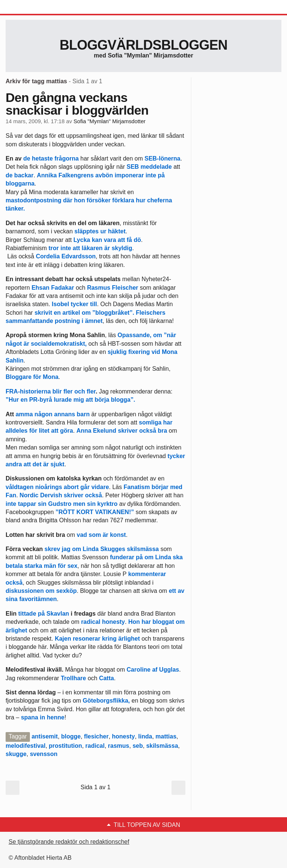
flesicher (96, 736)
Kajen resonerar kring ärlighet (98, 639)
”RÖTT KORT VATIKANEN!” (95, 512)
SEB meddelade (149, 167)
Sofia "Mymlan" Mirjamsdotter (110, 121)
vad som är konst (101, 535)
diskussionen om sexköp (41, 591)
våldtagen (20, 487)
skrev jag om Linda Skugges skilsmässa (102, 549)
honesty (124, 736)
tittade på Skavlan (43, 614)
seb (138, 746)
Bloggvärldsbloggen (143, 45)
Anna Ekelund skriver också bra (122, 431)
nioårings (49, 487)
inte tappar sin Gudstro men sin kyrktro (62, 504)
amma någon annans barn (53, 414)
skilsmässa (162, 746)
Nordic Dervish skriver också (61, 495)
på (161, 175)
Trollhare (74, 678)
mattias (166, 736)
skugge (16, 754)
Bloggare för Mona (32, 377)
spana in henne (43, 717)
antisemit (44, 736)
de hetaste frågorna (51, 158)
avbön (104, 175)
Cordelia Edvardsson (66, 256)
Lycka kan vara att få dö (106, 240)
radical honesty (103, 622)
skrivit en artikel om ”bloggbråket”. (85, 313)
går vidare (95, 487)
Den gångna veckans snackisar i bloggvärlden (77, 104)
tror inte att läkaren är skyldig (90, 248)
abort (71, 487)
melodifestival (26, 746)
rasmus (119, 746)
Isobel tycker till (75, 304)
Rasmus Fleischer (113, 288)
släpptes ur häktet (100, 231)
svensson (44, 754)
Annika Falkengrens (65, 175)
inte (151, 175)
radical (95, 746)
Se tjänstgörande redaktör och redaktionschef (69, 842)
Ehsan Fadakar (53, 288)
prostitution (66, 746)
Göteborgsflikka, (107, 701)
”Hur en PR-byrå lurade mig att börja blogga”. (70, 400)
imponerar (129, 175)
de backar (20, 175)
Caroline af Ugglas (152, 670)
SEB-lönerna (163, 158)
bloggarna (20, 183)
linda (145, 736)
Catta (107, 678)
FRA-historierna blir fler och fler (51, 391)
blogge (71, 736)
